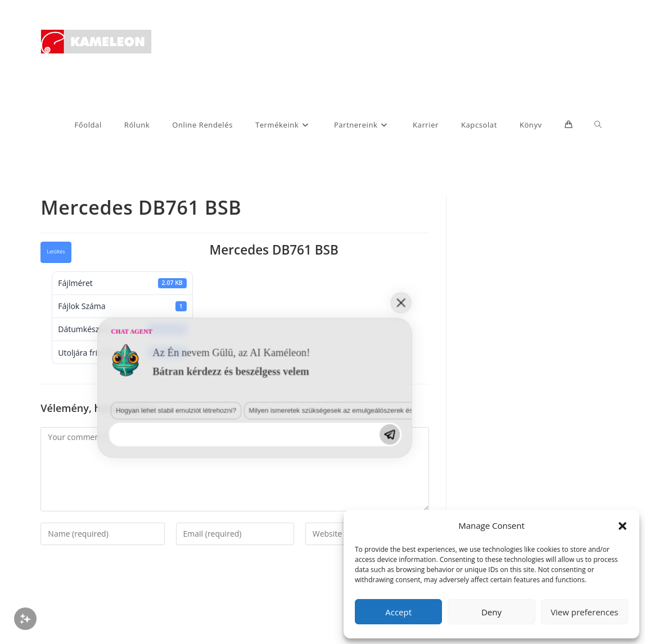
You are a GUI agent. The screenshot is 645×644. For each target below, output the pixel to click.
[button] (623, 526)
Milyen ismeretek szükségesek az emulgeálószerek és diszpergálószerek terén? (207, 539)
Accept (398, 612)
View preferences (584, 612)
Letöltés (56, 252)
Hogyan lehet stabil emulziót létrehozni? (57, 539)
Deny (491, 612)
